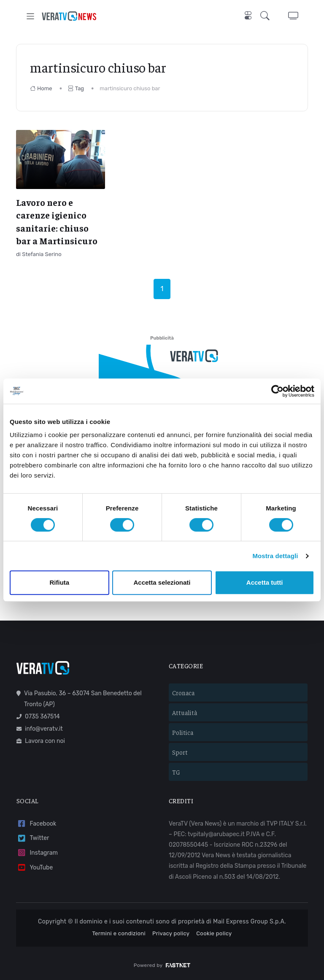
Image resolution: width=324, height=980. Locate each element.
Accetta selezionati (162, 582)
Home (41, 88)
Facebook (36, 824)
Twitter (33, 838)
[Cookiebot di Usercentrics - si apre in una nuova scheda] (277, 391)
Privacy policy (171, 933)
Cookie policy (214, 933)
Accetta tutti (265, 582)
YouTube (35, 868)
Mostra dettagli (275, 556)
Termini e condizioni (119, 933)
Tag (76, 88)
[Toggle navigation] (31, 16)
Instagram (37, 853)
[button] (267, 16)
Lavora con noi (41, 741)
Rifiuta (59, 582)
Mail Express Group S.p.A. (250, 922)
